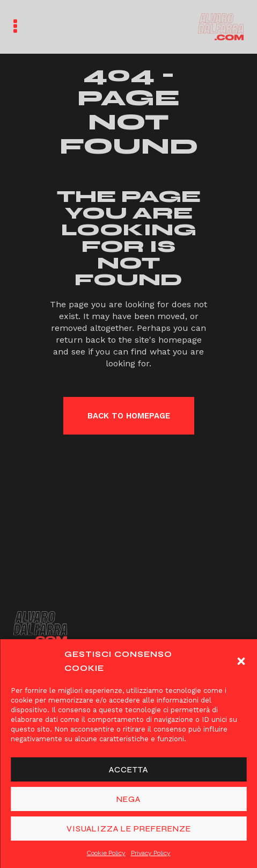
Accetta (128, 770)
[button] (241, 661)
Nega (128, 799)
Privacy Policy (151, 853)
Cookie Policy (106, 853)
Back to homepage (129, 416)
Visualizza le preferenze (129, 829)
